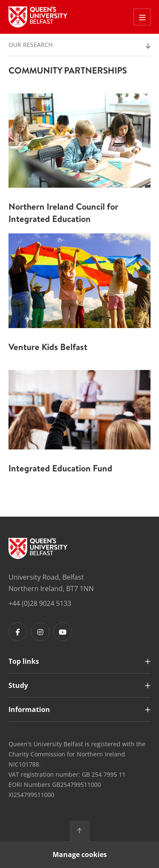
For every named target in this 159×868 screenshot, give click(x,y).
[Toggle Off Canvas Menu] (142, 17)
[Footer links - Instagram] (40, 632)
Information (29, 709)
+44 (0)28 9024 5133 (40, 603)
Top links (24, 661)
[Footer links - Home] (38, 548)
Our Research (31, 45)
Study (18, 685)
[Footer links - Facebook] (18, 632)
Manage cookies (80, 854)
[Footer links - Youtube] (63, 632)
